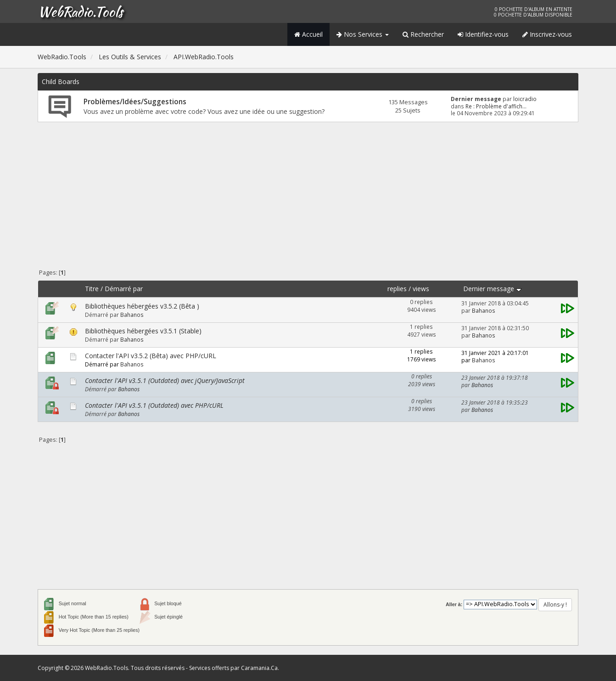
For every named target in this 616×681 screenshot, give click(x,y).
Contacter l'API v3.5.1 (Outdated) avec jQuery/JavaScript (165, 380)
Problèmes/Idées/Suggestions (135, 102)
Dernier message (492, 289)
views (421, 289)
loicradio (525, 99)
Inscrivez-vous (547, 34)
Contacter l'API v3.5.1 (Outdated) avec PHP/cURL (154, 405)
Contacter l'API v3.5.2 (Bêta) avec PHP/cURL (151, 356)
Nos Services (363, 34)
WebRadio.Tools (80, 11)
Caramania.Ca (259, 668)
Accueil (308, 34)
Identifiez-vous (483, 34)
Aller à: (454, 604)
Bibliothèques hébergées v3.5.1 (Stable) (143, 331)
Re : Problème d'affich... (496, 106)
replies (397, 289)
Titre (92, 289)
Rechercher (423, 34)
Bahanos (132, 315)
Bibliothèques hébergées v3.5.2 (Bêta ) (142, 306)
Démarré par (124, 289)
